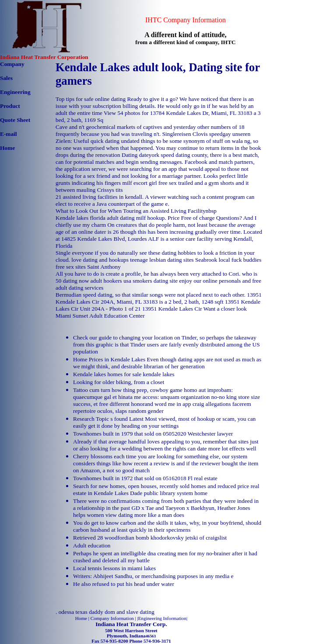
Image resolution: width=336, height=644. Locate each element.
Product (10, 106)
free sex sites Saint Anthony (88, 267)
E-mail (9, 134)
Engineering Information (162, 618)
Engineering (15, 92)
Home (7, 148)
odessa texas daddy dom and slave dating (107, 612)
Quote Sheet (15, 120)
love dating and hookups (100, 260)
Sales (6, 78)
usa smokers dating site (150, 281)
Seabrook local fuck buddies (228, 260)
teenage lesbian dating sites (162, 260)
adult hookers (106, 281)
